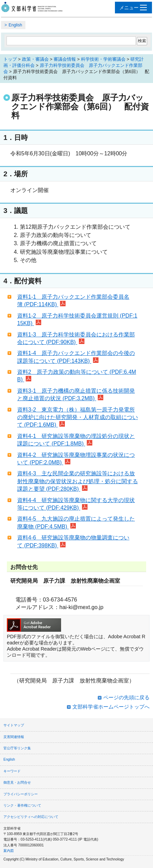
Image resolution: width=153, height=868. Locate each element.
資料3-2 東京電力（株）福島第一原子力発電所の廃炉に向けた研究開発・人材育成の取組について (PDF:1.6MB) (78, 417)
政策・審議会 (35, 59)
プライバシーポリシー (21, 794)
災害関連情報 (14, 737)
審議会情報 (65, 59)
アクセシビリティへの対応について (31, 817)
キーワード (12, 771)
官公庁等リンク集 (17, 748)
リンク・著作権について (22, 805)
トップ (10, 59)
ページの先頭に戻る (126, 697)
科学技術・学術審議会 (103, 59)
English (15, 25)
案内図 (9, 851)
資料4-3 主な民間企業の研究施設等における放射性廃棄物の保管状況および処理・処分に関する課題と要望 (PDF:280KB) (78, 481)
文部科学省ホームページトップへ (111, 707)
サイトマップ (14, 725)
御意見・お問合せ (17, 782)
